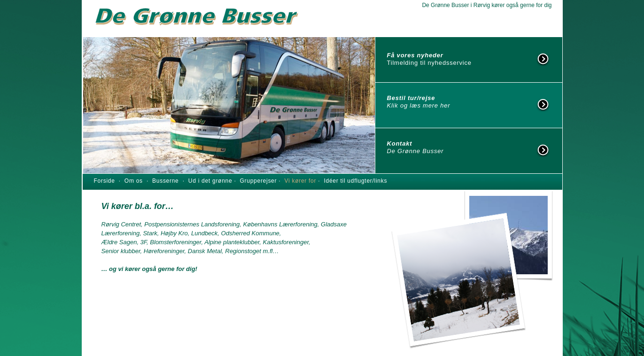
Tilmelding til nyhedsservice (429, 63)
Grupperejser (260, 181)
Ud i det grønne (211, 181)
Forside (105, 181)
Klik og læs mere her (419, 105)
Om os (136, 181)
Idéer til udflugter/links (355, 181)
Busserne (165, 181)
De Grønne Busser (415, 151)
